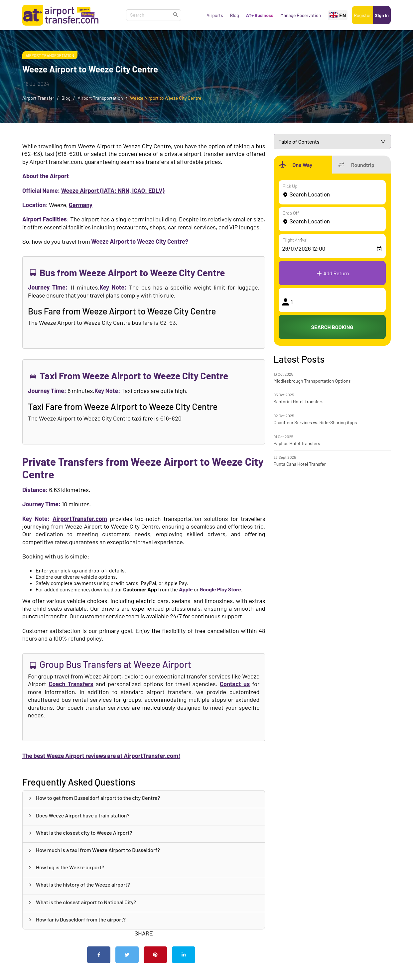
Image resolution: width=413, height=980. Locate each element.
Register (362, 15)
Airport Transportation (50, 55)
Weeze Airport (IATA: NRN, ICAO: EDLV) (113, 190)
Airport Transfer (38, 98)
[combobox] (145, 15)
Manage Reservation (301, 15)
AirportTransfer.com (80, 519)
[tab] (144, 799)
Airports (215, 15)
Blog (235, 15)
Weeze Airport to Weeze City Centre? (140, 241)
